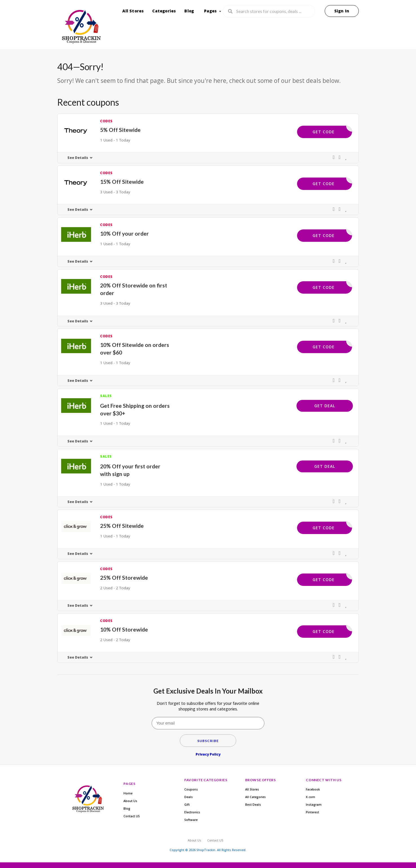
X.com (310, 797)
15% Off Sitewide (122, 182)
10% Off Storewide (124, 629)
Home (128, 793)
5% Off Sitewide (120, 130)
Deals (189, 797)
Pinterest (312, 812)
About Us (130, 801)
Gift (187, 805)
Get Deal (325, 406)
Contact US (132, 816)
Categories (164, 11)
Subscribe (208, 741)
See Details (78, 158)
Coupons (191, 789)
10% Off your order (124, 233)
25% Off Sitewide (122, 526)
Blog (189, 11)
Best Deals (253, 805)
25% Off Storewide (124, 578)
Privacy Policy (208, 754)
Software (191, 820)
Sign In (342, 11)
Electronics (192, 812)
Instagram (314, 805)
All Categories (255, 797)
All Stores (133, 11)
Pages (210, 11)
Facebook (313, 789)
